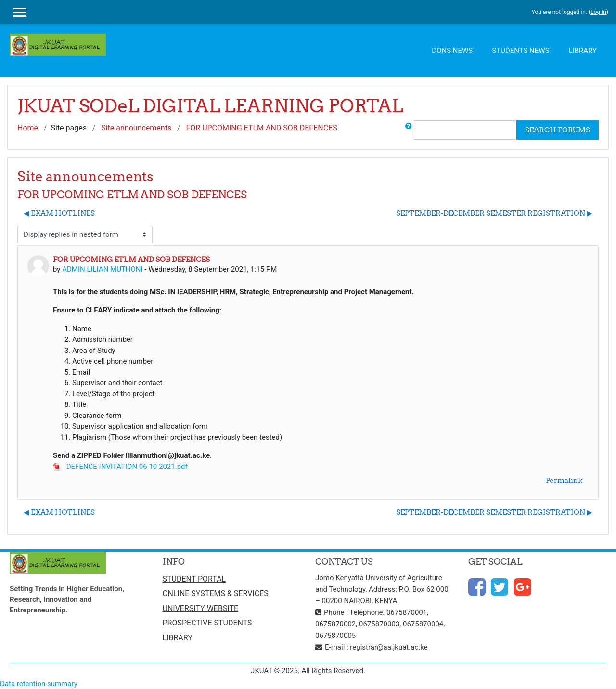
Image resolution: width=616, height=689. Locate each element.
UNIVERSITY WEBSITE (201, 608)
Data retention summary (39, 684)
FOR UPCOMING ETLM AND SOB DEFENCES (261, 128)
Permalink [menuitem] (564, 480)
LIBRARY (583, 51)
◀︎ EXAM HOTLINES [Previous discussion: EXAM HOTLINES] (59, 213)
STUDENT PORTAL (194, 579)
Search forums (558, 130)
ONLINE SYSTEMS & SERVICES (216, 593)
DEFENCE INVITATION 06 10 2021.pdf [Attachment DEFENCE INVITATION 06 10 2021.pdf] (120, 467)
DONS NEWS (452, 51)
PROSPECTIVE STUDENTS (207, 623)
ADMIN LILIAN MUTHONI (102, 269)
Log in (598, 12)
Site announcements (136, 128)
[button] (409, 130)
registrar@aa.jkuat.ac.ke (389, 647)
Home (28, 128)
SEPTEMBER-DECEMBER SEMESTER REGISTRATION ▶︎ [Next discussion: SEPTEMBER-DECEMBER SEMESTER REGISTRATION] (494, 213)
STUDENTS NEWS (520, 51)
